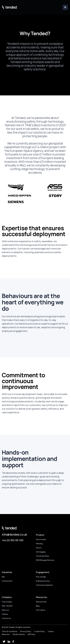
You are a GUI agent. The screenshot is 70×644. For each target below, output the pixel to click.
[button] (65, 7)
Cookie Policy (39, 631)
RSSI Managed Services (45, 560)
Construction (7, 581)
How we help (41, 577)
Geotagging (41, 552)
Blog (38, 606)
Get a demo (41, 610)
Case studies (7, 602)
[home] (9, 7)
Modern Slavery (19, 634)
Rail (3, 577)
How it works (41, 539)
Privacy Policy (26, 631)
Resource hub (41, 602)
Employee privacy (43, 581)
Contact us (6, 618)
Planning (39, 544)
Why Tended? (7, 606)
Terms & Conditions (10, 631)
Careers (5, 614)
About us (5, 610)
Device (39, 548)
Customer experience (44, 585)
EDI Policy (32, 634)
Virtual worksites (42, 556)
